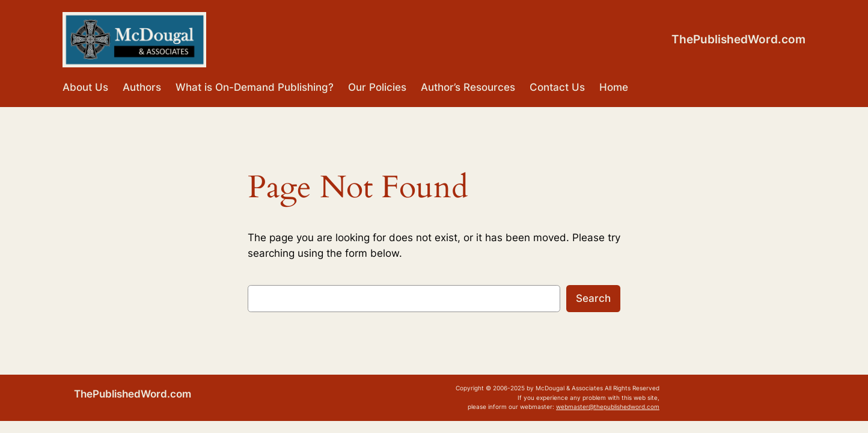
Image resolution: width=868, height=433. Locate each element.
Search (593, 298)
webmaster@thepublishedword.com (608, 407)
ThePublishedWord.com (738, 39)
